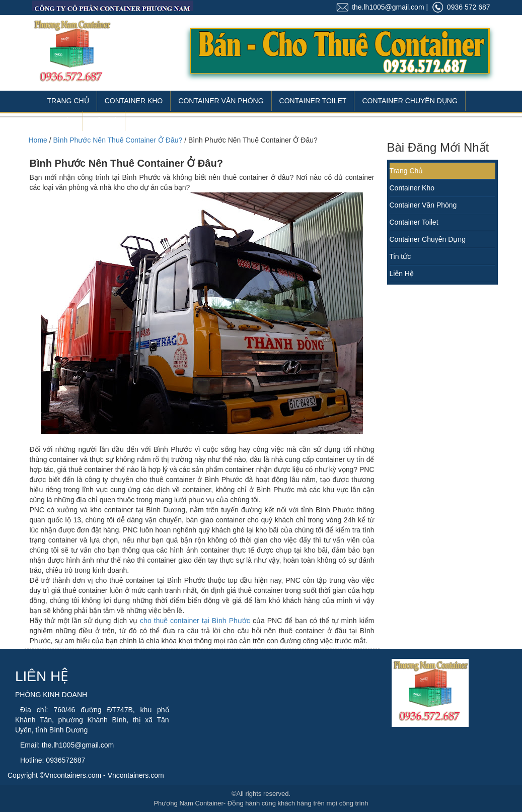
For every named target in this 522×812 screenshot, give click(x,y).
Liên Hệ (104, 121)
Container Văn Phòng (221, 101)
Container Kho (134, 101)
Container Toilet (313, 101)
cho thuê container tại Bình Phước (195, 621)
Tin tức (400, 256)
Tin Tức (61, 121)
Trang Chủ (68, 101)
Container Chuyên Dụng (409, 101)
